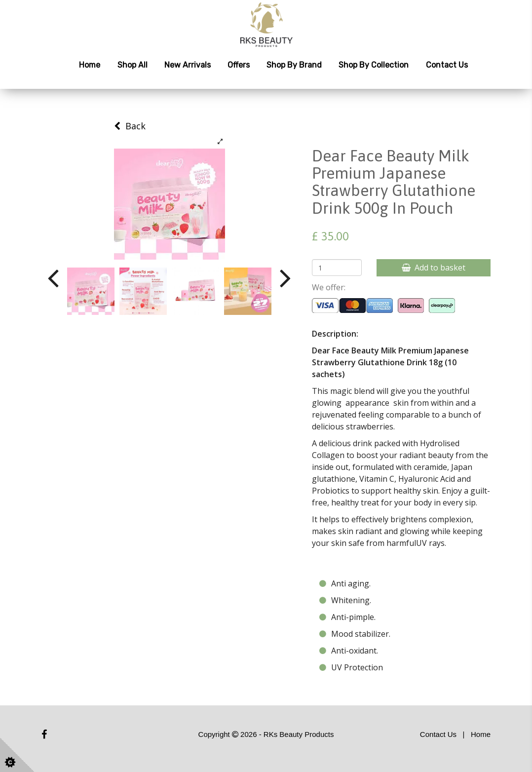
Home (90, 65)
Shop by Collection (374, 65)
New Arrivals (188, 65)
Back (130, 126)
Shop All (133, 65)
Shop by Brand (294, 65)
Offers (239, 65)
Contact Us (447, 65)
